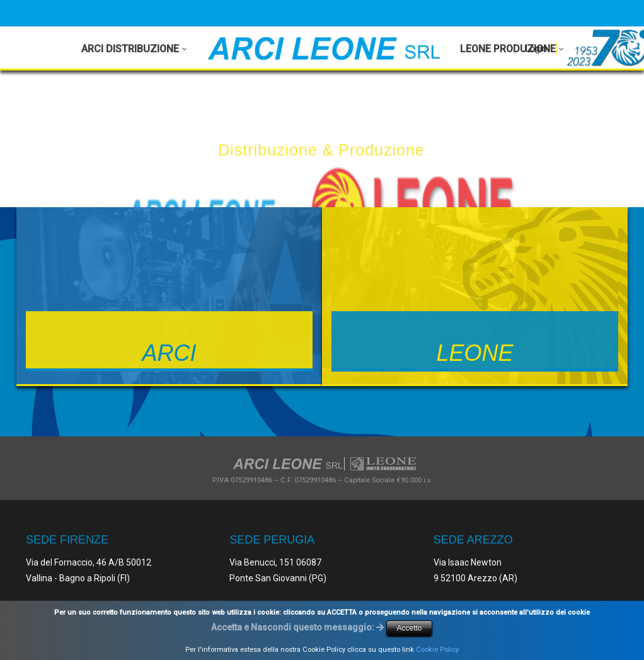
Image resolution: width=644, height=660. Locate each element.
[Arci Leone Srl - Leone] (324, 48)
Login (536, 48)
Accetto (409, 628)
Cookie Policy (437, 650)
